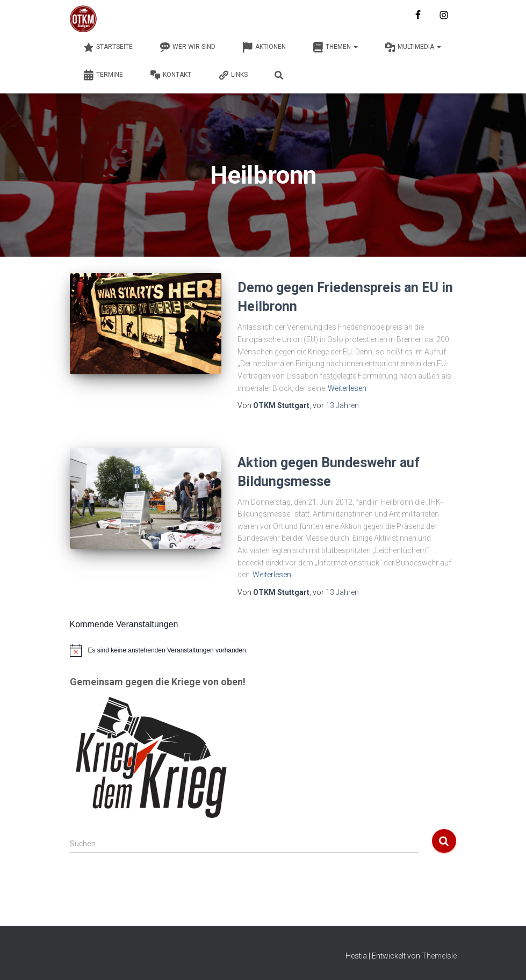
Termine (103, 75)
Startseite (108, 47)
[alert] (263, 650)
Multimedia (413, 47)
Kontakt (171, 75)
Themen (335, 47)
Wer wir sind (188, 47)
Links (233, 75)
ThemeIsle (439, 956)
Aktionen (264, 47)
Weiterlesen (347, 388)
